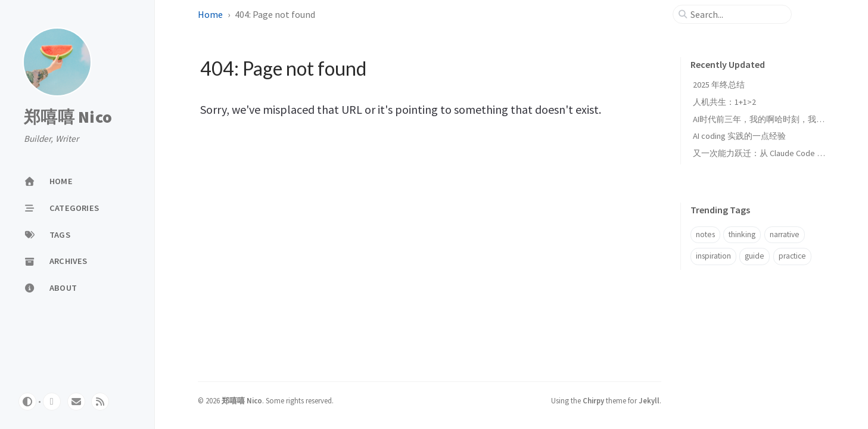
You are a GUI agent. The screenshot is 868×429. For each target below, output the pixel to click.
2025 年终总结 (719, 85)
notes (705, 234)
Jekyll (649, 400)
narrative (785, 234)
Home (210, 14)
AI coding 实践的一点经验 (739, 136)
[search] (737, 14)
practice (792, 256)
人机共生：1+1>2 (724, 102)
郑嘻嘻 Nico (68, 117)
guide (755, 256)
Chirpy (593, 400)
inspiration (713, 256)
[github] (52, 402)
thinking (742, 234)
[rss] (100, 402)
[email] (76, 402)
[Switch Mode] (27, 402)
